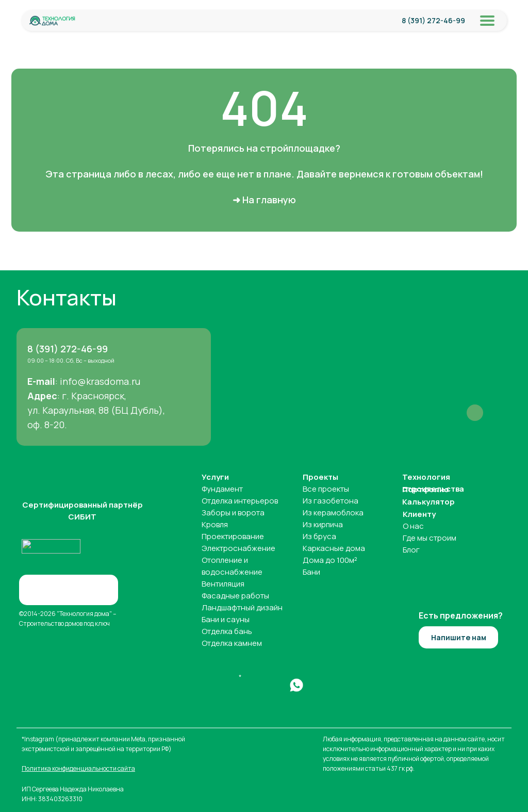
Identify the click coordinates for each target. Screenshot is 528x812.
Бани (311, 572)
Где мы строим (430, 538)
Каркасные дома (334, 548)
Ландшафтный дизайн (242, 607)
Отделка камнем (232, 643)
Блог (411, 550)
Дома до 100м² (330, 560)
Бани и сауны (226, 619)
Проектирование (233, 536)
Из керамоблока (333, 513)
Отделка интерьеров (240, 501)
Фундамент (222, 489)
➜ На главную (264, 200)
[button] (458, 637)
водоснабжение (232, 572)
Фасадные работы (235, 596)
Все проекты (326, 489)
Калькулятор (428, 502)
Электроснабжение (238, 548)
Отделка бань (227, 631)
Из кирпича (323, 524)
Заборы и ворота (233, 513)
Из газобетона (331, 501)
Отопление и (225, 560)
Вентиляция (223, 584)
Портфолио (426, 489)
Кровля (215, 524)
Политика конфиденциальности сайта (78, 768)
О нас (413, 526)
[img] (52, 21)
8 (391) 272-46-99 (433, 20)
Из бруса (319, 536)
